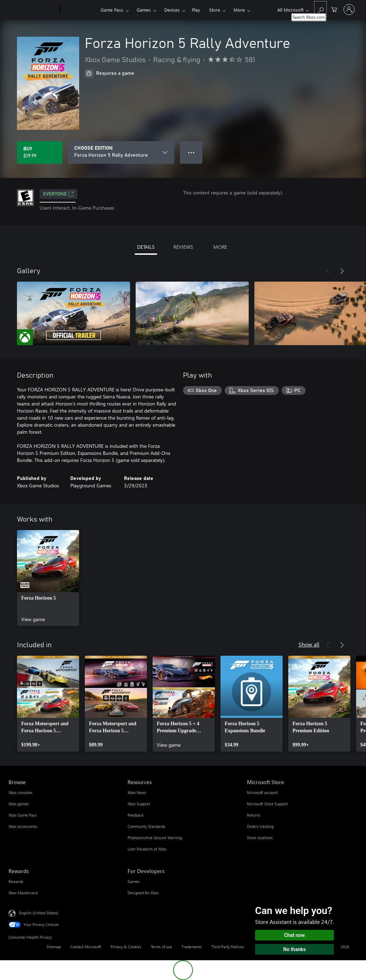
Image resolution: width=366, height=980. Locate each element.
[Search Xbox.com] (320, 9)
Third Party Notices (228, 947)
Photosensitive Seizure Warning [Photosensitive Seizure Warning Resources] (155, 838)
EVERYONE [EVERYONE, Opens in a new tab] (58, 194)
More (239, 10)
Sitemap (54, 947)
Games (144, 10)
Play (196, 10)
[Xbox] (79, 10)
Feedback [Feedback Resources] (135, 815)
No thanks (295, 949)
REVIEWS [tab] (183, 247)
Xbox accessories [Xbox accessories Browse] (23, 826)
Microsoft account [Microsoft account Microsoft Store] (262, 792)
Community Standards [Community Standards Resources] (146, 826)
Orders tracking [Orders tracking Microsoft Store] (260, 826)
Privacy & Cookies (126, 947)
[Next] (342, 271)
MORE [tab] (220, 247)
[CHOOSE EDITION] (121, 152)
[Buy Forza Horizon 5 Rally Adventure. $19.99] (40, 152)
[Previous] (328, 271)
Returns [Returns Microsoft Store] (254, 815)
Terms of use (161, 947)
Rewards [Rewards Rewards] (16, 881)
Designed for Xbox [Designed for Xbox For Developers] (143, 893)
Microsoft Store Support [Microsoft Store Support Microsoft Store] (267, 804)
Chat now (294, 935)
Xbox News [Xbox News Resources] (137, 792)
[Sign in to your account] (349, 10)
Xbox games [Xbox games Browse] (19, 804)
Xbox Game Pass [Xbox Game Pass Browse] (23, 815)
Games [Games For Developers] (134, 881)
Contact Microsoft (86, 947)
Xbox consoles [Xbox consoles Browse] (20, 792)
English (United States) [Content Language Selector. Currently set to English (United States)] (39, 913)
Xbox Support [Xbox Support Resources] (139, 804)
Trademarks (192, 947)
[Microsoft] (33, 10)
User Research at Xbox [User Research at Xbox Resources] (147, 849)
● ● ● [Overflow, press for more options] (191, 152)
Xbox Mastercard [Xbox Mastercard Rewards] (23, 893)
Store (215, 10)
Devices (172, 10)
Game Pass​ (112, 10)
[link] (48, 578)
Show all (309, 644)
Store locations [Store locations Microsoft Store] (260, 838)
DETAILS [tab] (146, 247)
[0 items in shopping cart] (334, 9)
